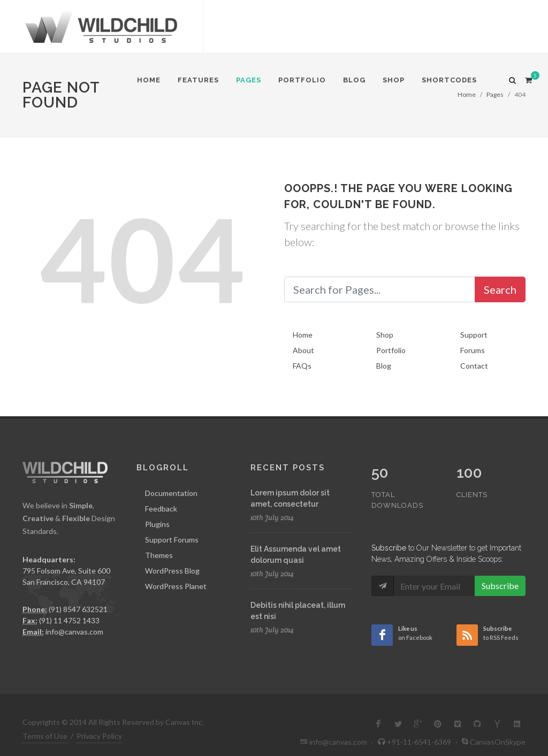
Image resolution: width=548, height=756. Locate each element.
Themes (159, 555)
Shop (385, 335)
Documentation (171, 493)
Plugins (157, 524)
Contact (474, 366)
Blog (384, 366)
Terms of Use (45, 721)
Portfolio (391, 350)
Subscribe (500, 563)
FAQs (302, 366)
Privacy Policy (99, 721)
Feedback (161, 509)
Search (500, 289)
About (303, 350)
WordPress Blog (172, 571)
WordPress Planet (176, 586)
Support (474, 335)
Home (303, 335)
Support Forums (172, 540)
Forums (473, 350)
